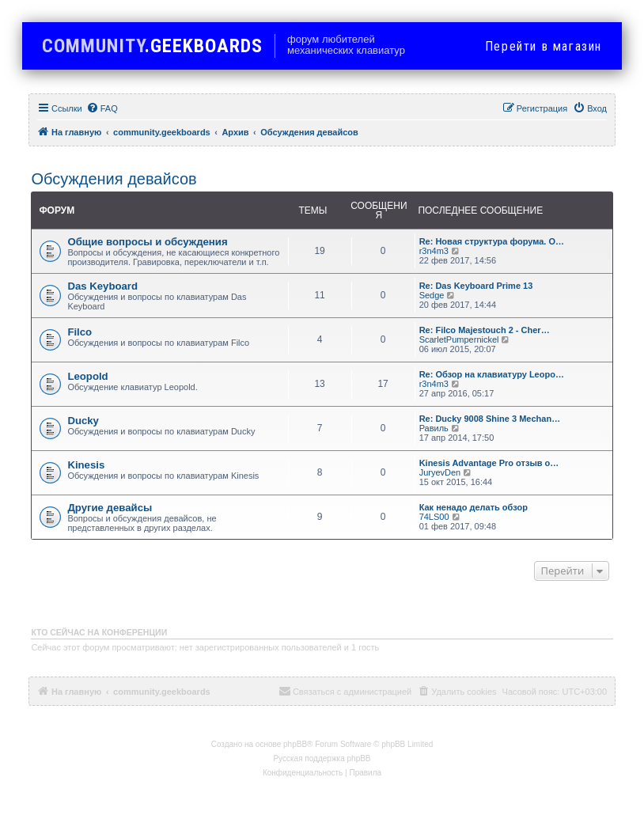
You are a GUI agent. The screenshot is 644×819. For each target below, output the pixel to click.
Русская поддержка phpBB (322, 758)
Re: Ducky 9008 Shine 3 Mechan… (490, 419)
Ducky (83, 421)
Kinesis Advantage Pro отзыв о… (489, 463)
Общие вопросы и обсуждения (147, 242)
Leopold (87, 376)
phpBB (295, 744)
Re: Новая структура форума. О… (492, 241)
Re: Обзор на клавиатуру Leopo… (492, 374)
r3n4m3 (434, 251)
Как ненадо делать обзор (474, 507)
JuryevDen (440, 472)
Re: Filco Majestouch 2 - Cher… (485, 330)
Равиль (434, 428)
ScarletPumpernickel (459, 339)
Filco (80, 332)
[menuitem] (102, 108)
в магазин (544, 46)
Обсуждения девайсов (114, 179)
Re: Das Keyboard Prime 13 (476, 286)
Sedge (432, 295)
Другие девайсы (110, 508)
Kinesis (86, 465)
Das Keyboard (102, 286)
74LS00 (434, 517)
